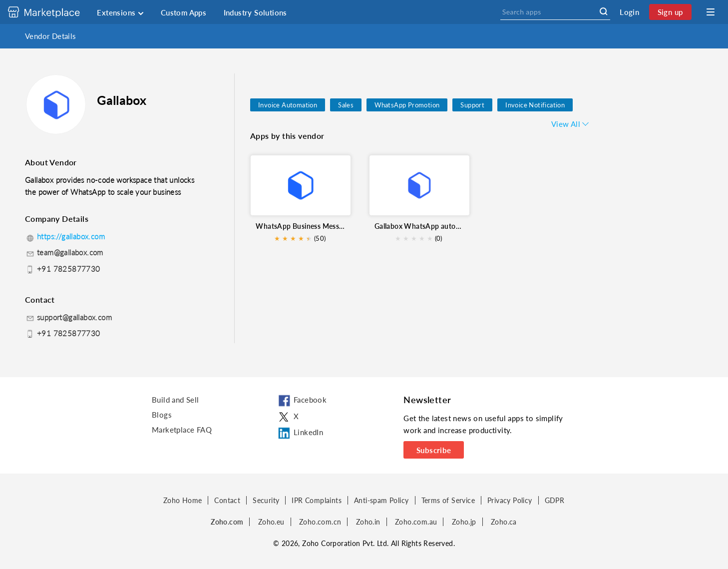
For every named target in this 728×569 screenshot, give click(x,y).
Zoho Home (183, 500)
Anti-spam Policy (381, 500)
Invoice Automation (288, 105)
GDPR (555, 500)
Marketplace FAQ (182, 430)
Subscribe (434, 450)
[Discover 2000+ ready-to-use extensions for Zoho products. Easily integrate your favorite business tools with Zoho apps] (51, 12)
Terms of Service (448, 500)
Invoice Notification (535, 105)
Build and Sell (176, 400)
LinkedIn (300, 433)
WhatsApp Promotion (407, 105)
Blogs (162, 415)
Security (266, 500)
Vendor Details (51, 36)
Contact (227, 500)
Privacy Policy (510, 500)
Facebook (302, 401)
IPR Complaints (317, 500)
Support (472, 105)
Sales (346, 105)
